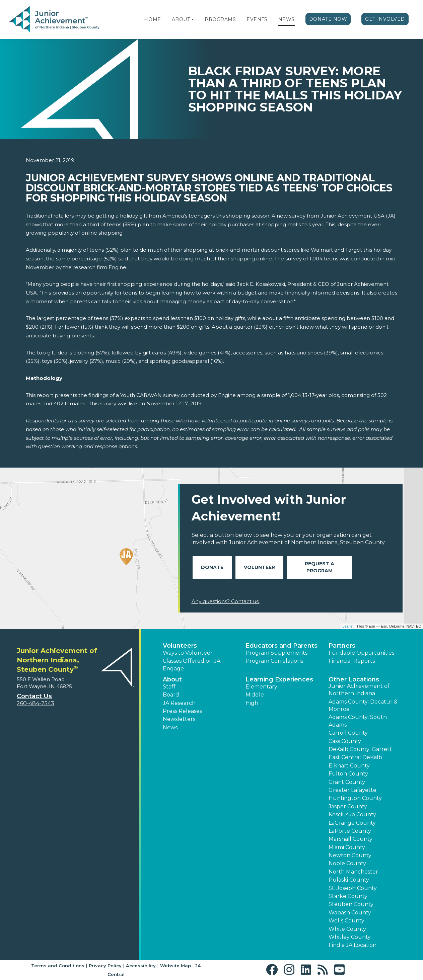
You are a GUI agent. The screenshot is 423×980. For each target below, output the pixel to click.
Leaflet (348, 626)
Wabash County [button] (350, 913)
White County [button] (347, 929)
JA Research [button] (179, 703)
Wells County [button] (346, 921)
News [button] (170, 727)
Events (257, 19)
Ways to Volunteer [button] (188, 653)
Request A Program (320, 567)
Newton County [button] (350, 855)
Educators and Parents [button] (281, 646)
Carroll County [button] (348, 733)
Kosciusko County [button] (352, 814)
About (181, 19)
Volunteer (259, 567)
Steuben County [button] (351, 904)
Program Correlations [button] (274, 661)
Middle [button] (255, 695)
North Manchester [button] (353, 872)
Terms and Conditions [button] (58, 966)
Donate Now (328, 19)
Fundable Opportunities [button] (361, 653)
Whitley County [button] (350, 937)
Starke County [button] (348, 896)
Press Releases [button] (182, 711)
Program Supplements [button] (276, 653)
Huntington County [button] (355, 798)
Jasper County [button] (348, 806)
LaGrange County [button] (352, 823)
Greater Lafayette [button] (352, 790)
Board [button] (171, 695)
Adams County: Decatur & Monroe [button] (363, 705)
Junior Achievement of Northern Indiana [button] (359, 690)
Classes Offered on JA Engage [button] (192, 665)
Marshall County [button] (350, 839)
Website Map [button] (175, 966)
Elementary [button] (261, 687)
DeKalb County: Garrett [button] (360, 749)
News (287, 19)
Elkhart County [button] (349, 766)
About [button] (172, 679)
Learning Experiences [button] (279, 679)
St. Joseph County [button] (353, 888)
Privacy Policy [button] (105, 966)
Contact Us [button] (34, 696)
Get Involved (385, 19)
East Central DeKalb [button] (355, 757)
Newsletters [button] (179, 719)
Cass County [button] (345, 741)
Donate (212, 567)
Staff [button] (169, 687)
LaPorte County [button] (350, 831)
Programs (220, 19)
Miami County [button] (347, 847)
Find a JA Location (352, 945)
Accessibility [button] (141, 966)
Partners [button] (342, 646)
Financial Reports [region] (352, 661)
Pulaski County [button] (349, 880)
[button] (193, 19)
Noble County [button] (347, 863)
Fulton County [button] (348, 774)
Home (152, 19)
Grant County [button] (347, 782)
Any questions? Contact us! (226, 601)
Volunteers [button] (180, 646)
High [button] (252, 703)
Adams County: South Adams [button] (358, 721)
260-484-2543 (36, 703)
